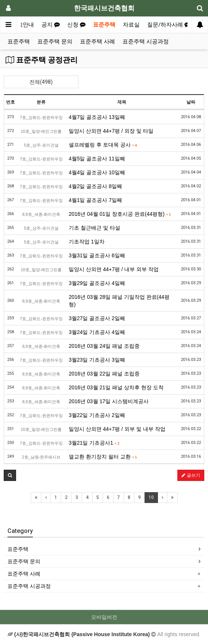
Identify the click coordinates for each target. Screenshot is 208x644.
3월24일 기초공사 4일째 (97, 332)
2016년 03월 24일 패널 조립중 (104, 346)
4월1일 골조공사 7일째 (95, 200)
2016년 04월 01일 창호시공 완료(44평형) (120, 214)
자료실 (131, 25)
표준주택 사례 (97, 42)
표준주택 (104, 25)
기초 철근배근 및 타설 (94, 228)
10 (151, 497)
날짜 (191, 102)
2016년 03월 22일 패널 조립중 (104, 374)
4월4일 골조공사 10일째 (97, 172)
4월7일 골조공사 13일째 (97, 117)
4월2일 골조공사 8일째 (95, 186)
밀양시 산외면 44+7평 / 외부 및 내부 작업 (117, 429)
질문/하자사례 (169, 25)
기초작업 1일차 (87, 242)
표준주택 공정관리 (42, 60)
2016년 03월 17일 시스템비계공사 (109, 401)
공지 (51, 25)
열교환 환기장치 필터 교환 (103, 457)
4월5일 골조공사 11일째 (97, 159)
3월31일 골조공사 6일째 (97, 255)
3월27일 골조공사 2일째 (97, 318)
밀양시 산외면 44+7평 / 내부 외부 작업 (114, 269)
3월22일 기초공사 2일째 (97, 415)
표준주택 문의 (55, 42)
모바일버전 (104, 617)
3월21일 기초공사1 (94, 443)
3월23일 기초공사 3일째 (97, 360)
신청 (76, 25)
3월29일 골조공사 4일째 (97, 283)
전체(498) (41, 82)
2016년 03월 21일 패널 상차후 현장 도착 (116, 387)
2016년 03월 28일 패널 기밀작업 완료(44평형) (119, 301)
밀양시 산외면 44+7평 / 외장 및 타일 (111, 131)
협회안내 (23, 25)
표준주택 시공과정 (146, 42)
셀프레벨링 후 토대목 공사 (103, 145)
